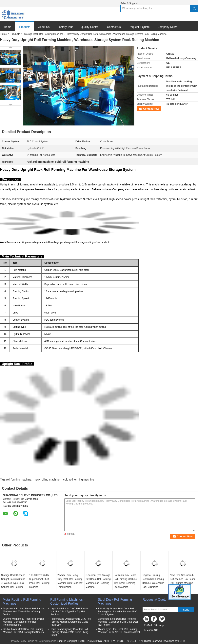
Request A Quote (139, 27)
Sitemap (159, 625)
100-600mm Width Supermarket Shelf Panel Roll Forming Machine (39, 581)
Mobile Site (151, 630)
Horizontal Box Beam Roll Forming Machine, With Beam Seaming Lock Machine (126, 581)
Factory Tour (65, 27)
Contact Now (151, 109)
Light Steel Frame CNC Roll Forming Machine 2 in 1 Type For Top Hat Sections (70, 612)
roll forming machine (19, 480)
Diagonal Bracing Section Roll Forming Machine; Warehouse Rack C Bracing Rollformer (153, 583)
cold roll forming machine (79, 480)
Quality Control (90, 27)
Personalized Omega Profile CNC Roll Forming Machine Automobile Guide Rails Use (71, 622)
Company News (167, 27)
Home (8, 27)
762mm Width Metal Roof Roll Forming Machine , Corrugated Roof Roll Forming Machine (23, 622)
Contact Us (114, 27)
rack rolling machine (47, 480)
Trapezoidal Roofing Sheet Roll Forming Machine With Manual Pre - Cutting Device (24, 612)
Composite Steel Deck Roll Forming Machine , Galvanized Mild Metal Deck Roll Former (118, 622)
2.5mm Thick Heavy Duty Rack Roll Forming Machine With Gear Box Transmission (70, 581)
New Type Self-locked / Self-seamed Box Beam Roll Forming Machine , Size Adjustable (182, 581)
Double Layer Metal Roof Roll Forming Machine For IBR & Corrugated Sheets (23, 631)
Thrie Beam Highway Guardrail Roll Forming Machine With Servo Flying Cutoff (69, 632)
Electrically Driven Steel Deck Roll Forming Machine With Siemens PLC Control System (118, 612)
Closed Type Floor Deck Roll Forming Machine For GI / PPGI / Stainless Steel (119, 631)
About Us (44, 27)
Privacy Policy (19, 641)
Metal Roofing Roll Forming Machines (22, 602)
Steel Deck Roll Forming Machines (115, 602)
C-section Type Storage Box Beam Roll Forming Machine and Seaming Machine (98, 581)
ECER (181, 641)
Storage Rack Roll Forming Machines (44, 34)
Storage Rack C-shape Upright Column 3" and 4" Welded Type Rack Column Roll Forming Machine (13, 583)
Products (25, 27)
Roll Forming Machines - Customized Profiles (67, 602)
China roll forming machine (42, 641)
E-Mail (148, 625)
